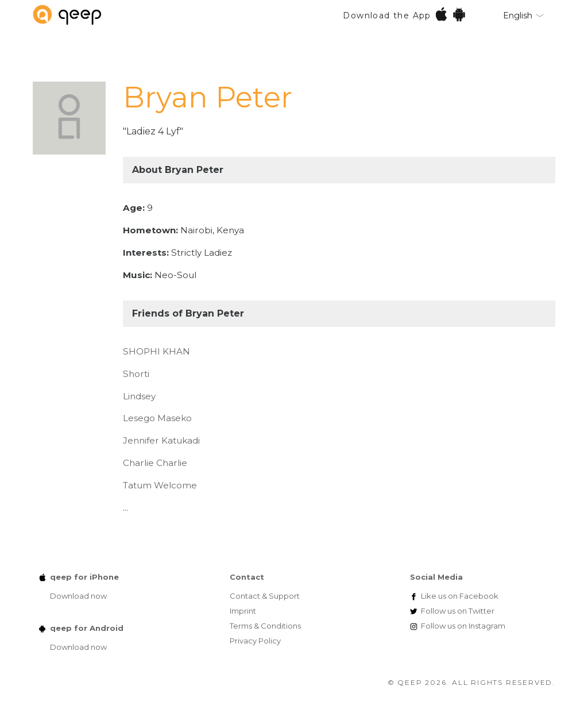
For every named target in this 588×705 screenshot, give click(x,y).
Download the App (405, 14)
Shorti (136, 374)
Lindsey (139, 396)
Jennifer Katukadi (161, 440)
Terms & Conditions (265, 626)
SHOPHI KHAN (156, 351)
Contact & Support (265, 596)
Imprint (243, 611)
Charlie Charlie (155, 463)
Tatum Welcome (160, 485)
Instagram (463, 626)
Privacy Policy (255, 641)
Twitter (458, 611)
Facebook (460, 596)
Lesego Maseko (157, 418)
